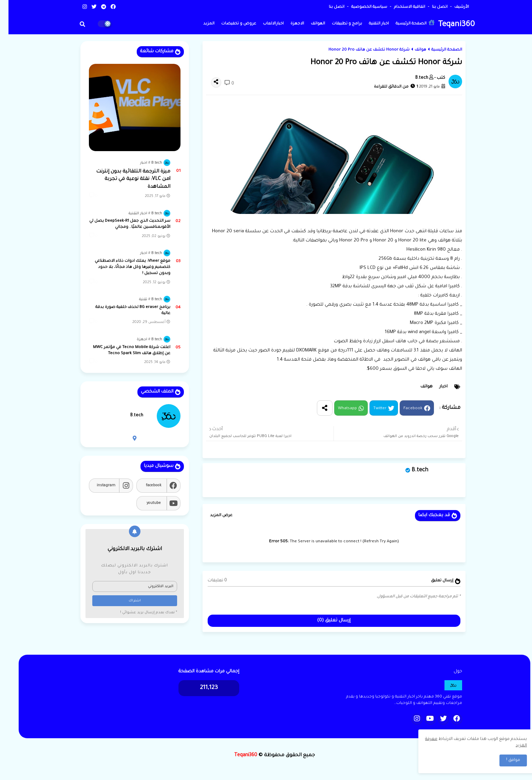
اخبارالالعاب (265, 24)
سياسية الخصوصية (360, 7)
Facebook (404, 409)
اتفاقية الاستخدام (401, 7)
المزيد (200, 24)
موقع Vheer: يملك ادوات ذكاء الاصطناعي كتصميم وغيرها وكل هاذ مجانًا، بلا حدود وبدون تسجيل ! (124, 267)
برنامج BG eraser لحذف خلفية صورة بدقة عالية (124, 311)
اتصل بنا (431, 7)
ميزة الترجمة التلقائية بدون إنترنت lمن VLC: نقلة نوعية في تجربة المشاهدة (125, 179)
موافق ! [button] (505, 760)
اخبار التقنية (370, 24)
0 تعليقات (209, 581)
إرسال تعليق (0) (325, 621)
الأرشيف (453, 7)
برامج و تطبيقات (338, 24)
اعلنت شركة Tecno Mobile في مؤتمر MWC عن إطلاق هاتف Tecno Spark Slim (123, 351)
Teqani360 (448, 25)
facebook (145, 486)
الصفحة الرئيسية (407, 23)
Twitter (371, 409)
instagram (98, 486)
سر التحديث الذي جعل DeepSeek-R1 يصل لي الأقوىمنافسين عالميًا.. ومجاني (121, 224)
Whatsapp (339, 409)
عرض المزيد (213, 516)
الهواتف (309, 24)
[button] (74, 24)
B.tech (411, 470)
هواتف (412, 50)
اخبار (435, 387)
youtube (145, 503)
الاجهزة (289, 24)
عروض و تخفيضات (230, 24)
